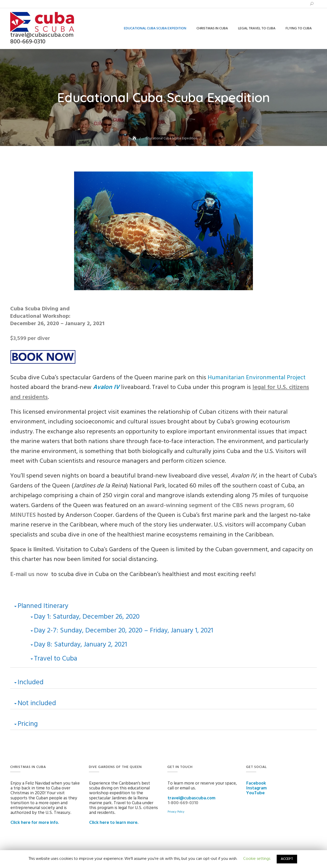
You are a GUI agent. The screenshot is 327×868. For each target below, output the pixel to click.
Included (31, 682)
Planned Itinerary (43, 606)
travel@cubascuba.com (191, 798)
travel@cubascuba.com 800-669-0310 (42, 39)
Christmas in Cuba (212, 28)
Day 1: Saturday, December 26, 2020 (87, 617)
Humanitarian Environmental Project (257, 378)
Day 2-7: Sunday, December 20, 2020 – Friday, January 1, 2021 (124, 631)
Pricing (28, 724)
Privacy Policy (176, 812)
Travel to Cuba (56, 659)
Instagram (256, 788)
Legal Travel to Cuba (257, 28)
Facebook (256, 784)
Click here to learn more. (114, 823)
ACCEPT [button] (287, 859)
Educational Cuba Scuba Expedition (155, 28)
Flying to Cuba (299, 28)
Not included (37, 703)
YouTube (255, 793)
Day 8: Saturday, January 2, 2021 (80, 645)
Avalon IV (106, 387)
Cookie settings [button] (257, 859)
